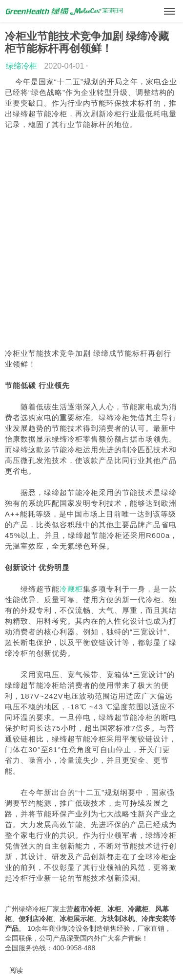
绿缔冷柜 (21, 66)
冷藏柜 (71, 589)
